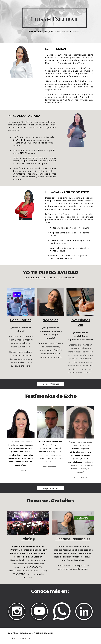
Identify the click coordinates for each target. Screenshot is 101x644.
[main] (54, 18)
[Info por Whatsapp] (50, 384)
